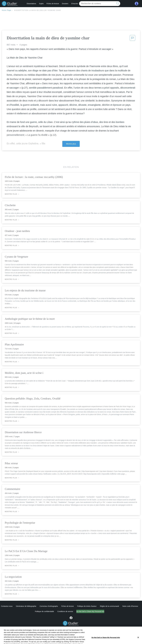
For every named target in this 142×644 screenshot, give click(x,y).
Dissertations (31, 4)
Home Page (7, 10)
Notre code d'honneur (130, 606)
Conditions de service (55, 611)
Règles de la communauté (109, 606)
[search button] (118, 4)
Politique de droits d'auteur (87, 606)
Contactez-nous (7, 606)
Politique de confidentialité (34, 611)
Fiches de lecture (53, 4)
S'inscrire (75, 4)
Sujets (41, 4)
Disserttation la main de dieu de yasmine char (37, 10)
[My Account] (137, 4)
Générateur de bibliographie (26, 606)
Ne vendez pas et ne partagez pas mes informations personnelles (90, 611)
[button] (132, 39)
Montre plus (71, 144)
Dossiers (65, 4)
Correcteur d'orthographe (49, 606)
